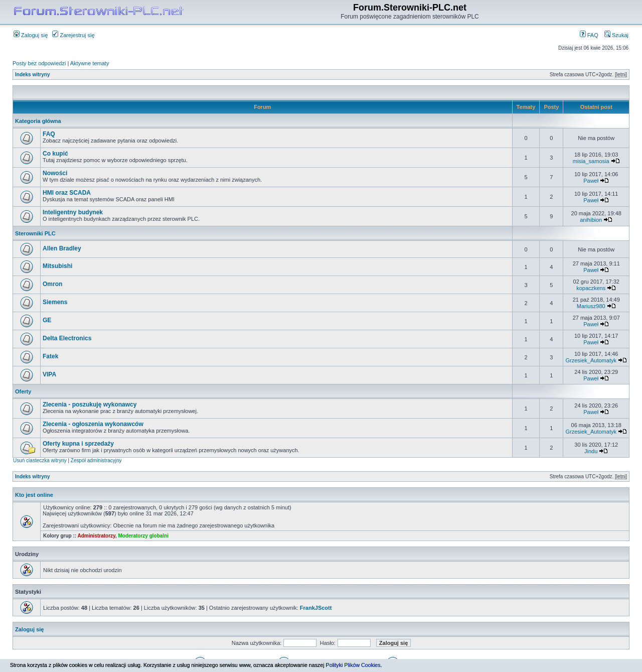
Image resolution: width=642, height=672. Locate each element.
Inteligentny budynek (73, 212)
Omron (52, 284)
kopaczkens (591, 288)
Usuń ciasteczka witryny (40, 460)
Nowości (55, 173)
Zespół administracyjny (96, 460)
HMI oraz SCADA (67, 193)
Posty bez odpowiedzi (39, 63)
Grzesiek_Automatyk (591, 360)
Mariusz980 (591, 306)
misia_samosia (591, 161)
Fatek (50, 356)
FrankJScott (316, 608)
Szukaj (616, 35)
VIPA (49, 374)
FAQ (589, 35)
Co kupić (55, 154)
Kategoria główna (38, 121)
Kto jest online (34, 495)
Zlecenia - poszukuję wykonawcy (90, 405)
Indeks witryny (32, 75)
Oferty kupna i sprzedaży (78, 444)
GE (47, 320)
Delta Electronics (67, 338)
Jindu (591, 451)
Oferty (23, 391)
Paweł (591, 181)
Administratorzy (97, 536)
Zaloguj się (31, 35)
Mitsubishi (57, 266)
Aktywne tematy (90, 63)
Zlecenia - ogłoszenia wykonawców (93, 424)
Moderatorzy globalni (143, 536)
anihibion (591, 220)
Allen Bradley (62, 248)
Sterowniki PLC (35, 233)
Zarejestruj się (73, 35)
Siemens (55, 302)
